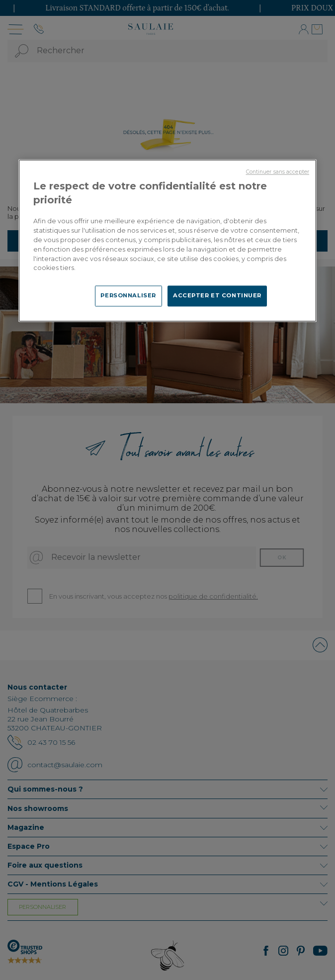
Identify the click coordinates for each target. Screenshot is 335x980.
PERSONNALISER (128, 296)
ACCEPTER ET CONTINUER (217, 296)
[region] (167, 240)
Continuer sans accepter (278, 172)
